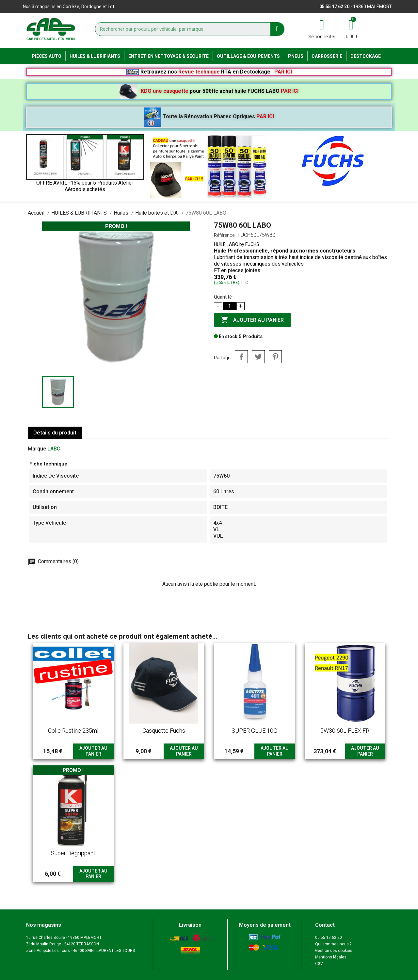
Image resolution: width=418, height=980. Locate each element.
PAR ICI (283, 72)
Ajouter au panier (252, 320)
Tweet (258, 357)
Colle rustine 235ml (73, 731)
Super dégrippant (73, 853)
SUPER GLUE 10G (254, 731)
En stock (226, 336)
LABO (54, 449)
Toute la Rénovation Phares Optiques (209, 116)
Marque (37, 449)
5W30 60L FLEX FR (345, 731)
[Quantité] (229, 306)
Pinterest (275, 357)
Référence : (225, 235)
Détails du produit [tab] (55, 433)
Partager (241, 357)
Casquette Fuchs (164, 731)
